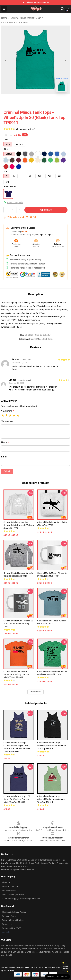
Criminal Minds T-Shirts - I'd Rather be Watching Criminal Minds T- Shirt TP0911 (16, 674)
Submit (7, 471)
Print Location (10, 187)
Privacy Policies (9, 891)
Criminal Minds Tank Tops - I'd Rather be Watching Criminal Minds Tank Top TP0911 (17, 799)
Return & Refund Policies (13, 920)
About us (6, 882)
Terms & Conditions (11, 886)
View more (35, 692)
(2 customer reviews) (26, 129)
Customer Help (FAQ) (12, 928)
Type (6, 140)
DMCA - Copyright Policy (13, 895)
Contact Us (7, 924)
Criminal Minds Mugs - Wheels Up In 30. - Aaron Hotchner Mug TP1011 (18, 624)
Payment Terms (9, 916)
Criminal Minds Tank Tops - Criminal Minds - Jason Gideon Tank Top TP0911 (51, 799)
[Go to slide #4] (53, 100)
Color (6, 149)
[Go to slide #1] (8, 100)
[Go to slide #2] (23, 100)
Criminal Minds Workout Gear (26, 18)
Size (5, 172)
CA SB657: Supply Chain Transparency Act (21, 899)
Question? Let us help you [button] (57, 977)
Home (4, 18)
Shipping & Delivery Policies (14, 912)
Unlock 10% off (66, 967)
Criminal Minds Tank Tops (15, 23)
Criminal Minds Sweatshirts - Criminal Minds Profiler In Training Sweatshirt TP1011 (19, 525)
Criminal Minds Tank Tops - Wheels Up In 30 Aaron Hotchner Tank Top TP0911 (52, 746)
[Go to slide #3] (38, 100)
